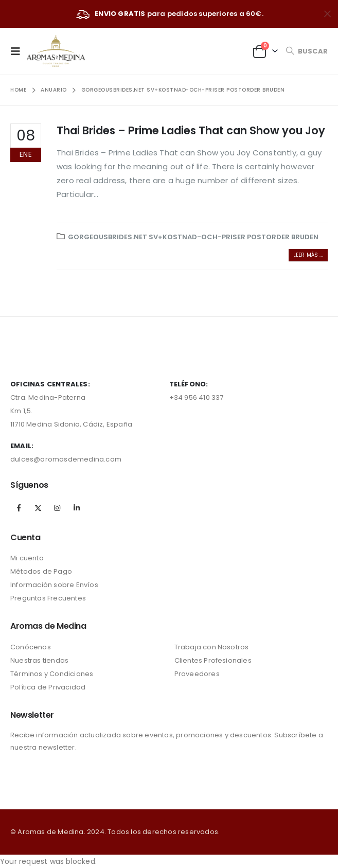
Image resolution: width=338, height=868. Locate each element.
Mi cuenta (27, 558)
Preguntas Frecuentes (48, 598)
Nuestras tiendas (39, 660)
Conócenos (31, 647)
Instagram (57, 508)
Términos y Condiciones (52, 674)
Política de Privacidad (48, 687)
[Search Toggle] (307, 51)
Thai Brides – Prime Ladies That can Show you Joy (191, 130)
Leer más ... (308, 255)
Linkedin (77, 508)
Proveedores (197, 674)
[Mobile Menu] (19, 51)
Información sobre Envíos (54, 585)
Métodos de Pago (41, 571)
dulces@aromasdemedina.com (66, 459)
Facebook (19, 508)
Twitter (38, 508)
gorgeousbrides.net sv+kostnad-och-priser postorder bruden (193, 237)
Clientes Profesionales (213, 660)
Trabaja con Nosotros (212, 647)
